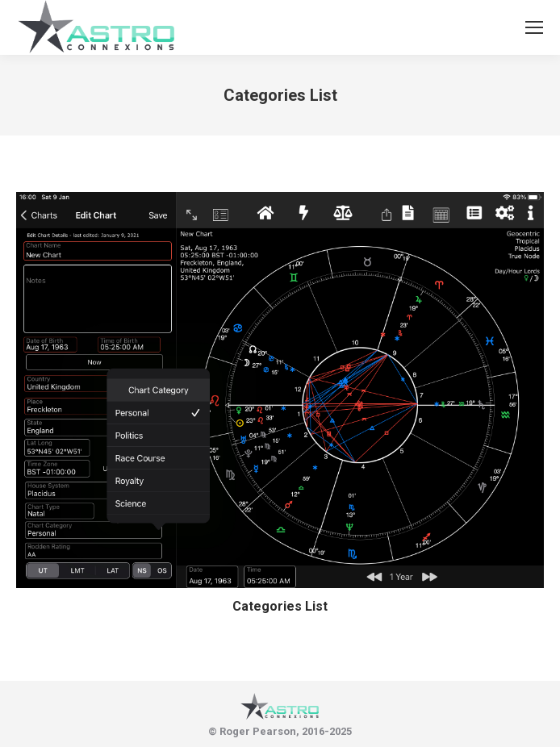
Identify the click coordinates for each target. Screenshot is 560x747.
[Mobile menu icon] (534, 27)
